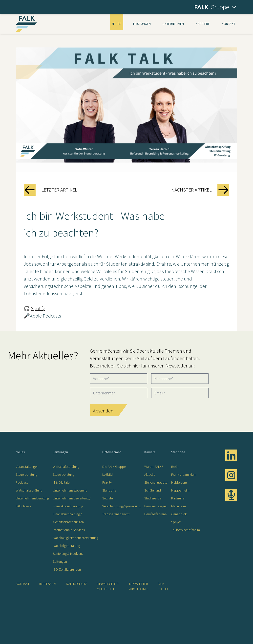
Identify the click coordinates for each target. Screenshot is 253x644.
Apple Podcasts (45, 316)
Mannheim (179, 506)
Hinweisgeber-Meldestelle (108, 586)
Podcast (22, 482)
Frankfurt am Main (184, 474)
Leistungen (142, 24)
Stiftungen (60, 561)
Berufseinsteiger (156, 506)
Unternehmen (173, 24)
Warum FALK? (154, 467)
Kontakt (228, 24)
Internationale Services (69, 530)
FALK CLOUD (163, 586)
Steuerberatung (27, 474)
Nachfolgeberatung (66, 546)
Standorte (109, 490)
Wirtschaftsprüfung (29, 490)
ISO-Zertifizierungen (67, 569)
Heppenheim (180, 490)
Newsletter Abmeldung (138, 586)
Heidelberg (179, 482)
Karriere (203, 24)
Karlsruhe (178, 498)
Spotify (38, 308)
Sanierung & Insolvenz (68, 554)
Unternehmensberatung (32, 498)
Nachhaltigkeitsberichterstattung (76, 538)
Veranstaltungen (27, 467)
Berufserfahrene (155, 514)
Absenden (103, 411)
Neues (117, 24)
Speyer (176, 522)
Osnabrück (179, 514)
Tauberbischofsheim (186, 530)
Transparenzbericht (116, 514)
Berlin (175, 467)
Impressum (48, 584)
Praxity (107, 482)
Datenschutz (76, 584)
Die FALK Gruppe (114, 467)
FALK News (23, 506)
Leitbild (107, 474)
